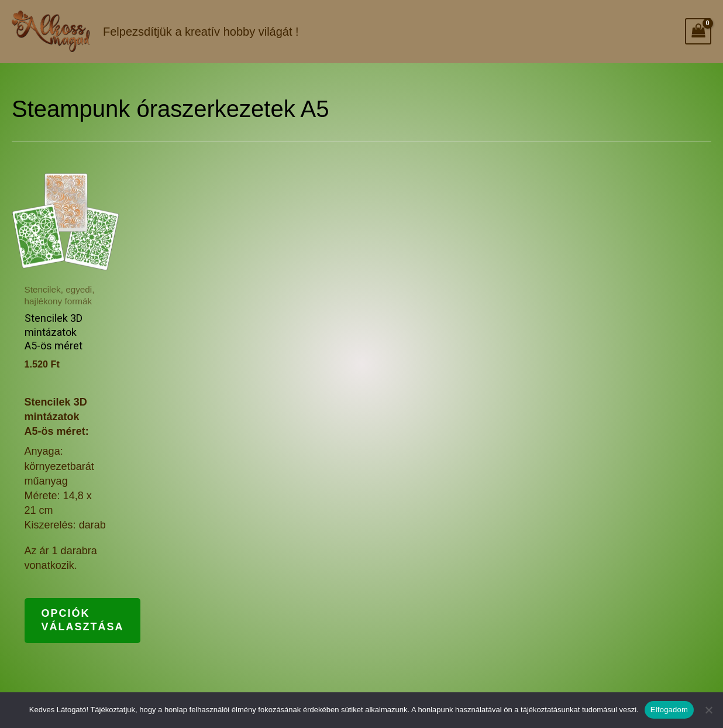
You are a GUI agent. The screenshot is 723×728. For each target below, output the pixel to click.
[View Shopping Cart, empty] (698, 31)
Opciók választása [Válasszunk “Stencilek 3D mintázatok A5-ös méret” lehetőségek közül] (85, 621)
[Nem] (708, 710)
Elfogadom (669, 710)
